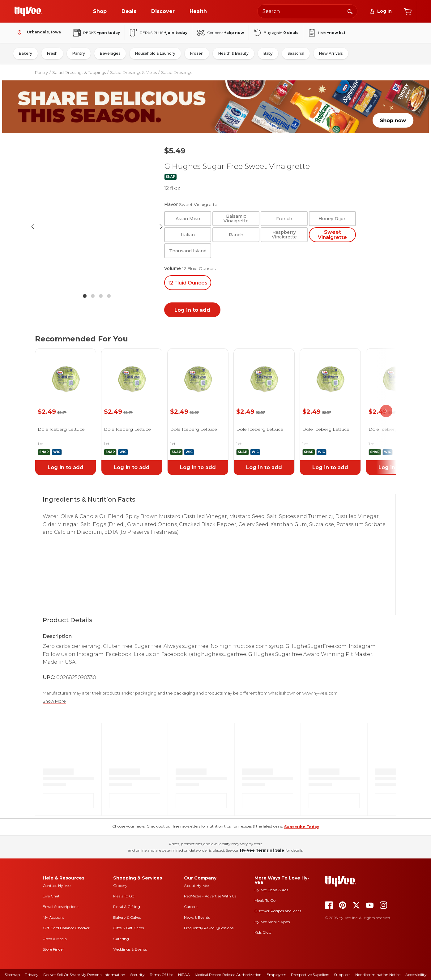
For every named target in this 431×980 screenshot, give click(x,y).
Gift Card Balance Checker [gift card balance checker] (66, 928)
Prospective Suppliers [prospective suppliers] (310, 975)
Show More (54, 701)
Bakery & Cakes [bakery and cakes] (127, 917)
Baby (268, 53)
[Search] (350, 11)
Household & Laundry (155, 53)
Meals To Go (124, 896)
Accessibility (416, 975)
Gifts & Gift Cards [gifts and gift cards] (128, 928)
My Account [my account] (53, 917)
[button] (97, 227)
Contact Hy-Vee (57, 886)
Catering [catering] (121, 939)
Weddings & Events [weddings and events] (130, 949)
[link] (66, 372)
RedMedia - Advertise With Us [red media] (210, 896)
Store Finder (53, 949)
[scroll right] (386, 411)
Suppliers (342, 975)
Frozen (197, 53)
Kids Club (263, 932)
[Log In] (381, 11)
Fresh (52, 53)
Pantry (79, 53)
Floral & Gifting (127, 907)
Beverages (110, 53)
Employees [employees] (276, 975)
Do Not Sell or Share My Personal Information (84, 975)
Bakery (26, 53)
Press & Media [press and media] (55, 939)
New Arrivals (331, 53)
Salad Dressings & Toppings (79, 72)
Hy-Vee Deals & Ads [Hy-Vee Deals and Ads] (271, 890)
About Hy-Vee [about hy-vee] (196, 886)
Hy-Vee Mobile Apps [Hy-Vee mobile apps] (272, 922)
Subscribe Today (302, 827)
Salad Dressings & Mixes (133, 72)
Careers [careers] (191, 907)
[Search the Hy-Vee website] (307, 11)
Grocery (120, 886)
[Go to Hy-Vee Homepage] (28, 11)
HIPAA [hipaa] (184, 975)
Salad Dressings (177, 72)
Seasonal (296, 53)
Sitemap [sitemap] (12, 975)
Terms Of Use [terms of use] (161, 975)
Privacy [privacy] (32, 975)
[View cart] (408, 11)
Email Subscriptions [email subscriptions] (60, 907)
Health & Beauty (233, 53)
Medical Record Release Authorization (228, 975)
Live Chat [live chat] (51, 896)
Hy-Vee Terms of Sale (262, 850)
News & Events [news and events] (197, 917)
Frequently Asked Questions (209, 928)
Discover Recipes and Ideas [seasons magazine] (278, 911)
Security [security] (137, 975)
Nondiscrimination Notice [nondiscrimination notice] (378, 975)
